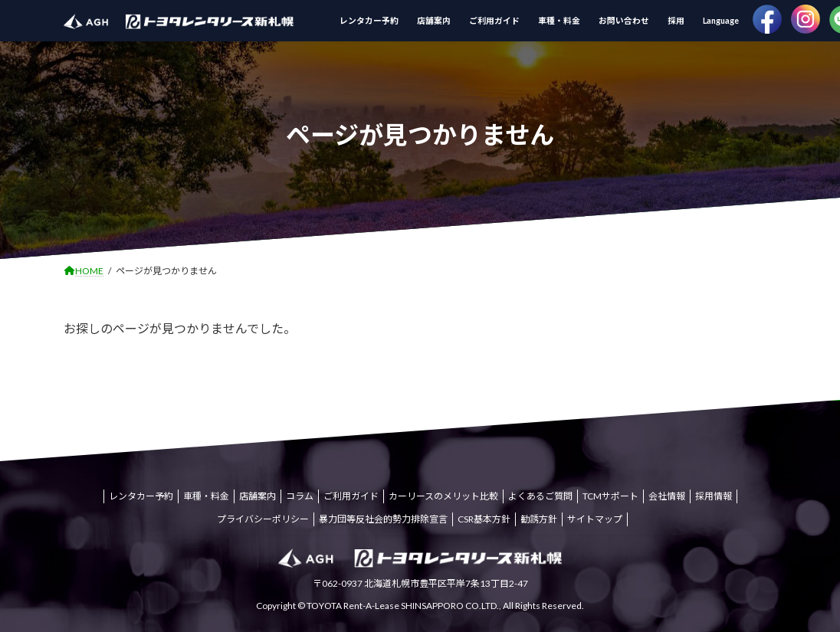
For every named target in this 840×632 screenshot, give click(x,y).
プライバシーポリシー (263, 519)
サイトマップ (595, 519)
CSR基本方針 (484, 519)
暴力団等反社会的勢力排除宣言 (383, 519)
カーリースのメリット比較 (443, 496)
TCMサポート (610, 496)
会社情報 (667, 496)
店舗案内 (258, 496)
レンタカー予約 (141, 496)
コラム (300, 496)
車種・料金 (206, 496)
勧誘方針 (539, 519)
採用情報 (714, 496)
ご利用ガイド (351, 496)
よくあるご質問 (540, 496)
